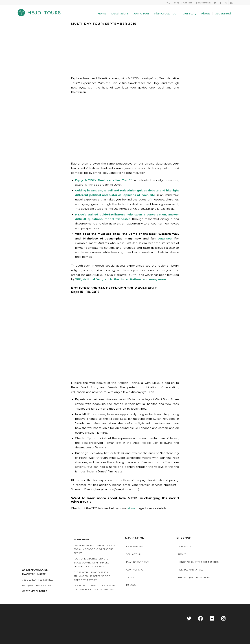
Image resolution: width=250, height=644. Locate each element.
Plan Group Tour (137, 562)
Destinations (134, 546)
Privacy (131, 585)
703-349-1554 (29, 580)
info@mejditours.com (36, 586)
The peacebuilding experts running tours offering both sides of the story (93, 576)
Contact (188, 3)
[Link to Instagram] (226, 3)
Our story (184, 546)
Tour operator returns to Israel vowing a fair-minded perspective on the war (92, 563)
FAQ (168, 3)
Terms (130, 577)
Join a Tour (133, 554)
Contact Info (135, 570)
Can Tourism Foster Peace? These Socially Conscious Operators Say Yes (95, 549)
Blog (177, 3)
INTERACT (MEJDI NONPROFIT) (195, 577)
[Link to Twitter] (215, 3)
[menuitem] (168, 3)
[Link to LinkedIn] (231, 3)
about (132, 508)
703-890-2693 (46, 580)
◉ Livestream (203, 3)
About (182, 554)
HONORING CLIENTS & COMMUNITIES (198, 562)
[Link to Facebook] (221, 3)
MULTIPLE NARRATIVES (190, 570)
